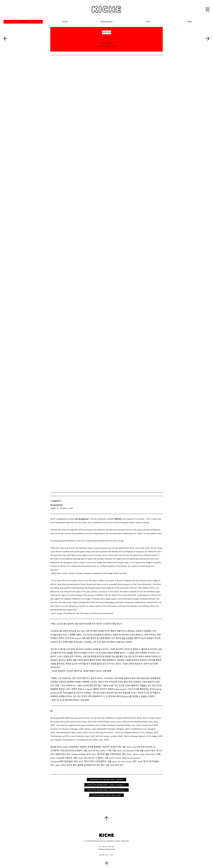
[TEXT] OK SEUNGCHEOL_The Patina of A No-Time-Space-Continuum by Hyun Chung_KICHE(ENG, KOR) (108, 790)
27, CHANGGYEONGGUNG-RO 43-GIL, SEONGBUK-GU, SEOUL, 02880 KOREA (106, 841)
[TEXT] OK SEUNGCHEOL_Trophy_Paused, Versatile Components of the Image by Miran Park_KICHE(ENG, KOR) (108, 785)
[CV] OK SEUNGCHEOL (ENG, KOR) (106, 795)
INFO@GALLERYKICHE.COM (106, 849)
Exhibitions (107, 32)
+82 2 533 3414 (107, 847)
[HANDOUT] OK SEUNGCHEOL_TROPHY (106, 780)
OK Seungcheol (57, 505)
